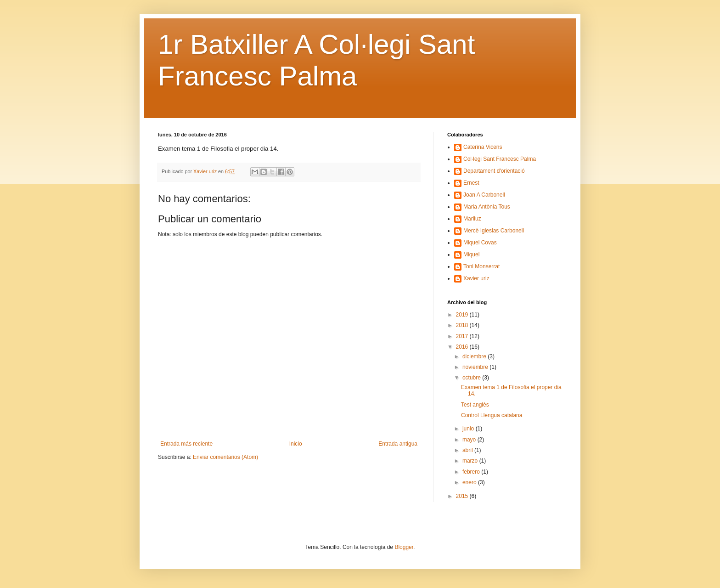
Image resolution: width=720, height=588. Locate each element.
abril (468, 450)
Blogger (404, 547)
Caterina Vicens (483, 147)
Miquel (471, 254)
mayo (470, 440)
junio (469, 429)
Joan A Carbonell (484, 195)
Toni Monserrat (481, 266)
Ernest (471, 183)
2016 (463, 347)
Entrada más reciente (186, 444)
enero (470, 482)
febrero (472, 472)
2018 (463, 325)
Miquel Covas (480, 243)
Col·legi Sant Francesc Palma (500, 159)
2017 (463, 336)
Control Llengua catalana (492, 415)
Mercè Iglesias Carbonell (494, 231)
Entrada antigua (398, 444)
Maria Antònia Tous (487, 207)
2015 (463, 496)
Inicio (296, 444)
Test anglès (475, 405)
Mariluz (472, 219)
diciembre (475, 356)
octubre (472, 378)
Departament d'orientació (494, 171)
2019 (463, 315)
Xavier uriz (476, 278)
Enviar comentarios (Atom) (225, 457)
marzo (471, 461)
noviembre (476, 367)
